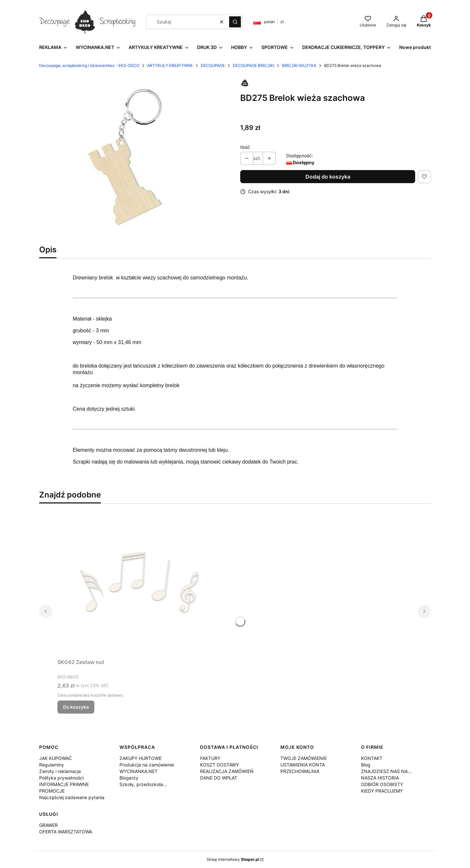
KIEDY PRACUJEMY (382, 791)
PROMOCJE (52, 791)
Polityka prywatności (61, 778)
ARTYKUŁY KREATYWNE (170, 65)
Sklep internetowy (233, 859)
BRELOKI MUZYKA (299, 65)
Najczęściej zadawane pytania (72, 797)
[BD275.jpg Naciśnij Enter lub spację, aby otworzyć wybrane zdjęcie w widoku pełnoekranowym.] (134, 158)
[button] (235, 22)
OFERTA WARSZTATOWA (66, 832)
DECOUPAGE (213, 65)
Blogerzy (129, 778)
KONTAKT (372, 758)
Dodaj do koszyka (328, 177)
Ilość (245, 147)
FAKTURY (210, 758)
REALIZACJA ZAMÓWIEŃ (227, 771)
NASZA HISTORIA (380, 778)
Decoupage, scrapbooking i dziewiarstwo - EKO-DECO (89, 65)
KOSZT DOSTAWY (219, 765)
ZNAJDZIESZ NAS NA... (386, 771)
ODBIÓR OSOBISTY (382, 784)
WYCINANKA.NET (139, 771)
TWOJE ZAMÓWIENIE (304, 758)
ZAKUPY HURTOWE (141, 758)
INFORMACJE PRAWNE (64, 784)
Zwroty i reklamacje (60, 771)
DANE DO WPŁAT (219, 778)
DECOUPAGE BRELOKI (253, 65)
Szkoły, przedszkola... (143, 784)
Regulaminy (52, 765)
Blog (366, 765)
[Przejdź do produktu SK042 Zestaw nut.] (139, 582)
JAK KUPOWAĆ (55, 758)
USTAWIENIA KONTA (303, 765)
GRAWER (48, 825)
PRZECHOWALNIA (300, 771)
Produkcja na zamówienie (147, 765)
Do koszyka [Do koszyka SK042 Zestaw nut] (76, 707)
